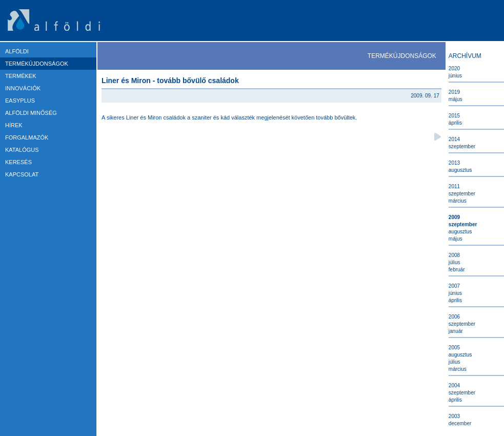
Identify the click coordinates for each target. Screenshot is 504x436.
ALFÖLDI (17, 51)
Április (455, 123)
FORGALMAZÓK (27, 137)
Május (456, 99)
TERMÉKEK (21, 76)
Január (456, 331)
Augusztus (460, 170)
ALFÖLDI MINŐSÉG (31, 113)
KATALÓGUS (22, 150)
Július (455, 262)
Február (457, 270)
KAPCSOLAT (22, 174)
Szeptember (462, 146)
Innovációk (23, 88)
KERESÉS (18, 162)
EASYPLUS (20, 101)
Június (455, 76)
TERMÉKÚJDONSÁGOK (37, 64)
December (460, 423)
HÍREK (14, 125)
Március (458, 201)
